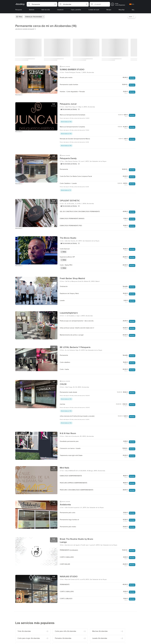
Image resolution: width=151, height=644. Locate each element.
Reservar (132, 78)
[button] (42, 4)
